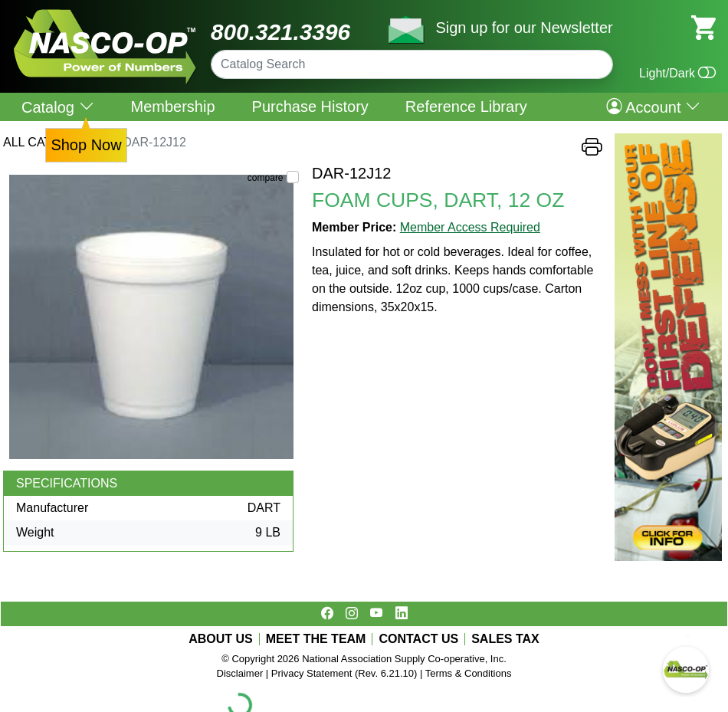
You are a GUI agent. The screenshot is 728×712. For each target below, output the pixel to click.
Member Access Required (470, 227)
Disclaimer (240, 673)
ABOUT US (221, 639)
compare (266, 178)
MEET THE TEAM (316, 639)
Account (653, 107)
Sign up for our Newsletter (524, 28)
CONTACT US (418, 639)
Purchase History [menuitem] (310, 107)
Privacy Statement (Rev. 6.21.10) (344, 673)
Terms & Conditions (469, 673)
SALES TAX (505, 639)
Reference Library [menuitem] (466, 107)
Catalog (58, 107)
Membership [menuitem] (173, 107)
